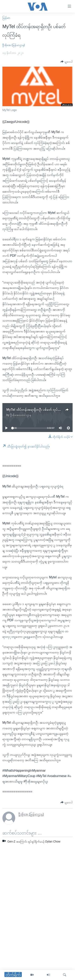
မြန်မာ (6, 18)
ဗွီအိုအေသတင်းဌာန (21, 415)
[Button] (66, 62)
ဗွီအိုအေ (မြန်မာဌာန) (14, 45)
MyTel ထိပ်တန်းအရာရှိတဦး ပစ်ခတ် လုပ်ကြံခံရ (36, 410)
